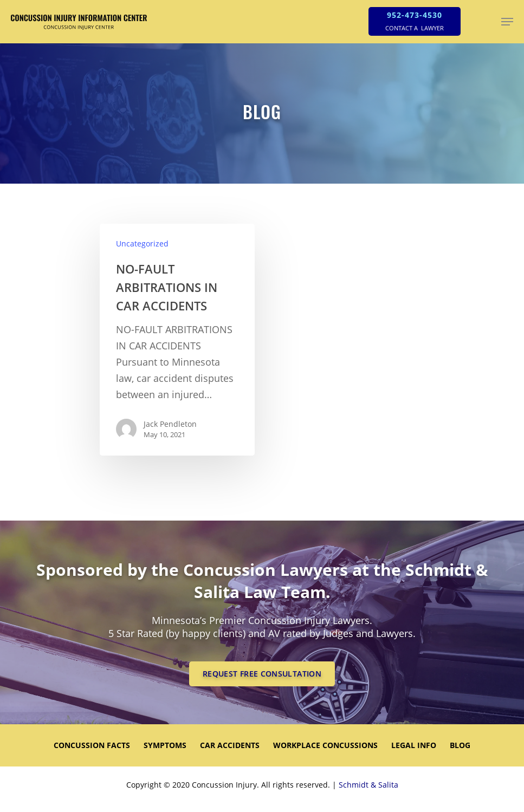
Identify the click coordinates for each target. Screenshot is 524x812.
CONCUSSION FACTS (92, 745)
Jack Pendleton (170, 424)
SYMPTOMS (165, 745)
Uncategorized (142, 243)
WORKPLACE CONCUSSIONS (325, 745)
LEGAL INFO (414, 745)
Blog (460, 745)
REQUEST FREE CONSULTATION (262, 674)
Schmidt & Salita (368, 785)
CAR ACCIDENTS (230, 745)
